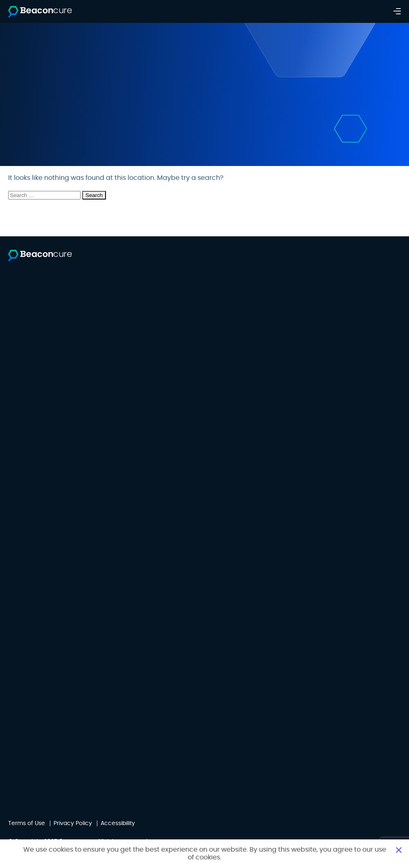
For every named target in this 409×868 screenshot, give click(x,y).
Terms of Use (27, 823)
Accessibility (118, 823)
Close (399, 850)
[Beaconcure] (40, 12)
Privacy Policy (73, 823)
